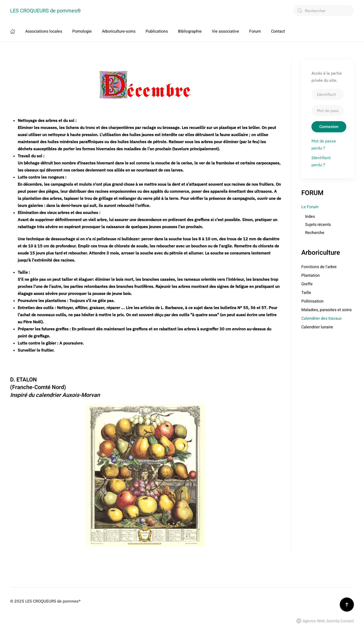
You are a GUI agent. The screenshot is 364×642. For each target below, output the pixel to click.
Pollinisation (312, 301)
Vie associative (225, 31)
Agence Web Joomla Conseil (325, 621)
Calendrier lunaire (317, 327)
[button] (347, 605)
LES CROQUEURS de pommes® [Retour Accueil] (45, 11)
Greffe (307, 284)
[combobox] (324, 11)
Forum (255, 31)
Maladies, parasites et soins (326, 310)
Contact (278, 31)
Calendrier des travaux (322, 318)
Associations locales (44, 31)
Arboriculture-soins (119, 31)
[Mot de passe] (328, 111)
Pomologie (82, 31)
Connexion (329, 127)
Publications (157, 31)
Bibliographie (190, 31)
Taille (306, 293)
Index (310, 217)
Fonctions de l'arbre (319, 267)
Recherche (315, 233)
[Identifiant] (328, 94)
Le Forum (310, 207)
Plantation (311, 275)
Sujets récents (318, 225)
